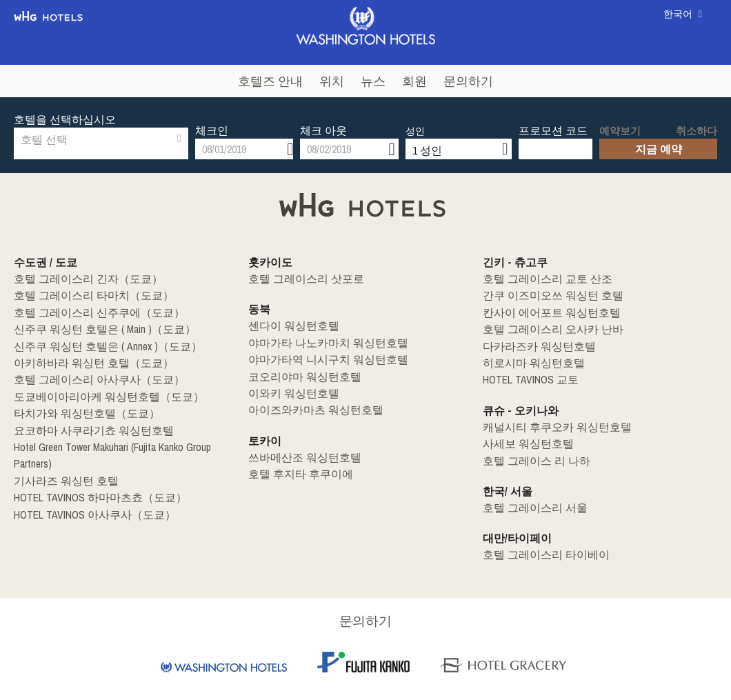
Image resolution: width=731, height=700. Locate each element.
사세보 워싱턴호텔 (522, 442)
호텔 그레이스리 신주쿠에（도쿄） (88, 312)
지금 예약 (659, 138)
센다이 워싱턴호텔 (288, 326)
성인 (415, 120)
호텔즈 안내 (270, 81)
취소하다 (699, 121)
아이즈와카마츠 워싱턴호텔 (307, 409)
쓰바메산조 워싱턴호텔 (298, 456)
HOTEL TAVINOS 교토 (525, 379)
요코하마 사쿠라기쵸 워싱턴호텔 (83, 428)
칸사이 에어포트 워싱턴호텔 (543, 312)
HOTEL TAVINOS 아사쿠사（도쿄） (85, 494)
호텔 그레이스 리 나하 (529, 459)
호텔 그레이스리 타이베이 (538, 552)
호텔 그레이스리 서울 (528, 506)
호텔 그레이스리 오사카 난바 (544, 329)
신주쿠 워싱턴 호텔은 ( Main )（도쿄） (94, 329)
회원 (414, 81)
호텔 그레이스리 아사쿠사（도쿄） (88, 379)
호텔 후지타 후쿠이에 (294, 472)
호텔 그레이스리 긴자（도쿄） (79, 279)
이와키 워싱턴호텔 (288, 392)
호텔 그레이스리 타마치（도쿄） (83, 296)
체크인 (212, 119)
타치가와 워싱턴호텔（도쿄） (78, 412)
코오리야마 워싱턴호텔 (298, 376)
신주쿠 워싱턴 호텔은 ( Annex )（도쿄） (97, 346)
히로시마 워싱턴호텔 (527, 362)
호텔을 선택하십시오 (65, 119)
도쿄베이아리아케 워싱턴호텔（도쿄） (97, 395)
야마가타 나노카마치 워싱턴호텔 (318, 343)
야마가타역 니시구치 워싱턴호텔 (318, 359)
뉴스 (373, 81)
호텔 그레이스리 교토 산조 (539, 279)
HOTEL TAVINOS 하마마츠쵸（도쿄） (90, 478)
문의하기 (468, 81)
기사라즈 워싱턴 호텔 (59, 461)
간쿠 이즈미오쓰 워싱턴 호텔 (544, 296)
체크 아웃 (323, 119)
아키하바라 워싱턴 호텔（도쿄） (83, 362)
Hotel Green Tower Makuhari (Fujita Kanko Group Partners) (125, 445)
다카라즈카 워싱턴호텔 (532, 346)
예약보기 (617, 121)
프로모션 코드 (553, 119)
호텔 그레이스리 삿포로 (299, 279)
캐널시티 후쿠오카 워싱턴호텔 (548, 426)
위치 (332, 81)
